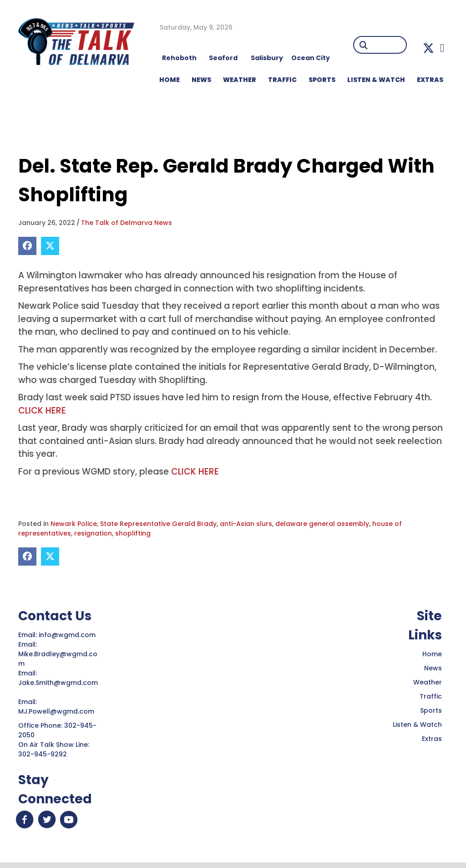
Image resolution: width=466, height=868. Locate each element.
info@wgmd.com (68, 635)
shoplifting (133, 533)
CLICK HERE (42, 411)
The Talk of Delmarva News (127, 223)
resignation (93, 533)
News (433, 668)
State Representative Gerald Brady (158, 524)
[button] (428, 48)
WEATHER (240, 80)
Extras (432, 739)
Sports (322, 80)
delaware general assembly (322, 524)
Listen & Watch (417, 725)
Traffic (431, 696)
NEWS (201, 80)
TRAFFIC (282, 80)
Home (432, 654)
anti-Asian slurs (246, 524)
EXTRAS (430, 80)
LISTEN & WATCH (376, 80)
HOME (170, 80)
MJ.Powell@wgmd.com (58, 711)
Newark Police (74, 524)
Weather (428, 682)
